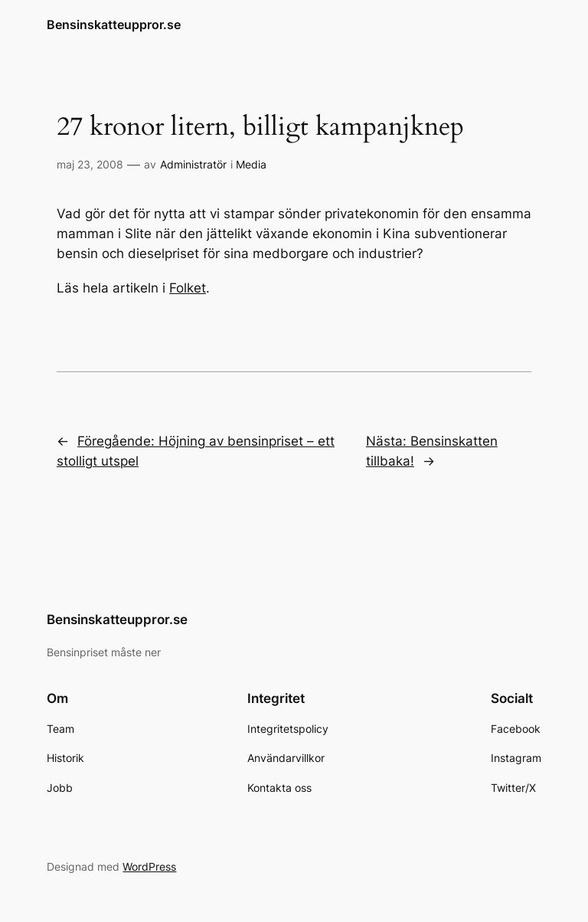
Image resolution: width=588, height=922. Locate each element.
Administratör (193, 164)
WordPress (149, 866)
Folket (188, 288)
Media (251, 164)
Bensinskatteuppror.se (114, 25)
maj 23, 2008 (90, 164)
